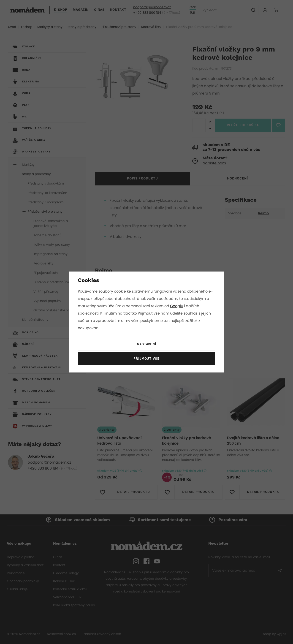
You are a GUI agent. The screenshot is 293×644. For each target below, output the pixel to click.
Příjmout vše (146, 359)
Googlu (177, 306)
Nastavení (146, 344)
